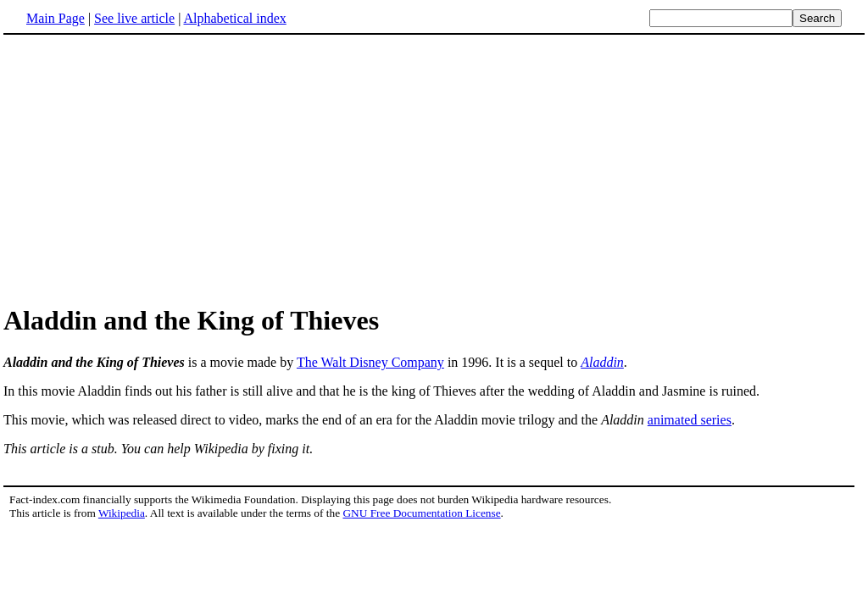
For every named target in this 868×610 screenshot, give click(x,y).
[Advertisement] (146, 169)
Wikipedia (122, 513)
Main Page (56, 18)
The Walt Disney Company (370, 362)
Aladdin (602, 362)
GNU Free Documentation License (421, 513)
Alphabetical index (234, 18)
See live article (134, 18)
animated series (690, 420)
